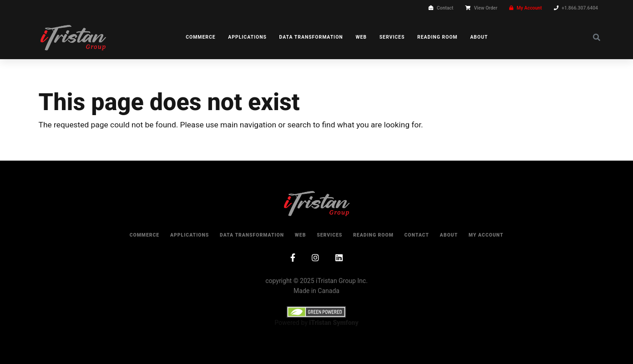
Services (392, 37)
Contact (445, 8)
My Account (529, 8)
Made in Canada (316, 291)
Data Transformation (311, 37)
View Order (486, 8)
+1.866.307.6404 (580, 8)
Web (361, 37)
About (479, 37)
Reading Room (437, 37)
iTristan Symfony (334, 323)
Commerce (200, 37)
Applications (247, 37)
